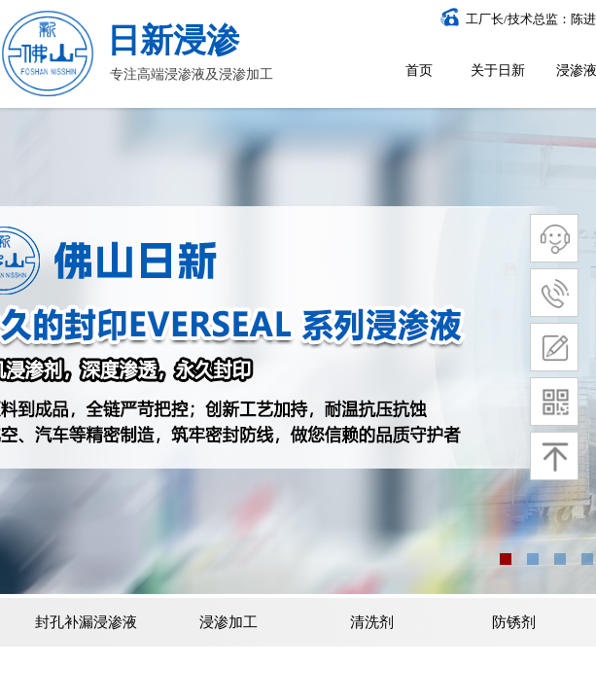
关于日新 (498, 70)
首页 (419, 70)
